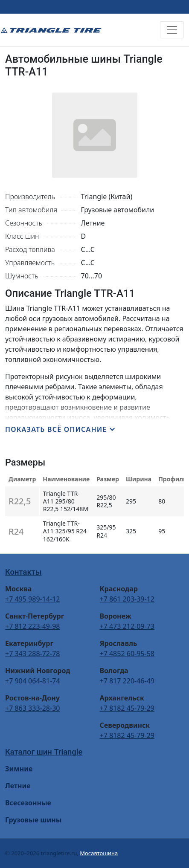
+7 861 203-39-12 (127, 599)
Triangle (51, 30)
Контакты (23, 572)
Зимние (19, 769)
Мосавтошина (99, 853)
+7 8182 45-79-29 (127, 708)
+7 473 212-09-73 (127, 626)
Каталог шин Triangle (44, 752)
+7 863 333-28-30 (32, 708)
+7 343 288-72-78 (32, 654)
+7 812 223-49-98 (32, 626)
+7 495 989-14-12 (32, 599)
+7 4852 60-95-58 (127, 654)
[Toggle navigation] (172, 30)
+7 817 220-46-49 (127, 681)
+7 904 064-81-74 (32, 681)
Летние (18, 786)
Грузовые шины (33, 820)
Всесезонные (28, 803)
